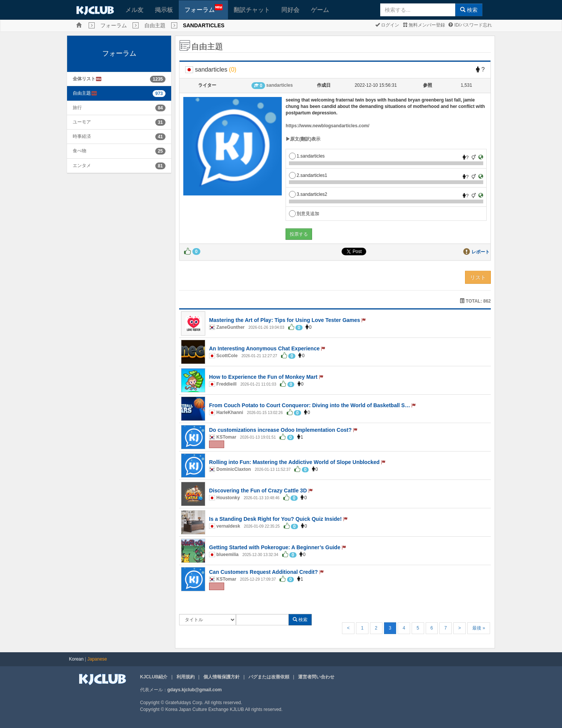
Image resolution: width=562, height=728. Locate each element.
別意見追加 (304, 214)
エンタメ (82, 166)
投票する (299, 234)
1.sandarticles (307, 156)
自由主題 (155, 25)
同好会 (290, 10)
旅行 (77, 108)
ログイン (387, 25)
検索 (469, 10)
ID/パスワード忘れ (470, 25)
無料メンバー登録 (424, 25)
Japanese (97, 659)
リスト (478, 277)
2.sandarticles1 (308, 175)
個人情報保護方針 (222, 677)
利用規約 (186, 677)
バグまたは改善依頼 (269, 677)
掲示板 (164, 10)
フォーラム (204, 9)
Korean (76, 659)
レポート (481, 252)
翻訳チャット (252, 10)
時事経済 (82, 136)
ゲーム (320, 10)
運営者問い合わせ (316, 677)
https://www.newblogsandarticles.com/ (327, 126)
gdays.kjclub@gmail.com (195, 690)
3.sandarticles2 (308, 194)
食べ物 (80, 151)
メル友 (134, 10)
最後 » (479, 628)
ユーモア (82, 122)
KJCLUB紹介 (154, 677)
